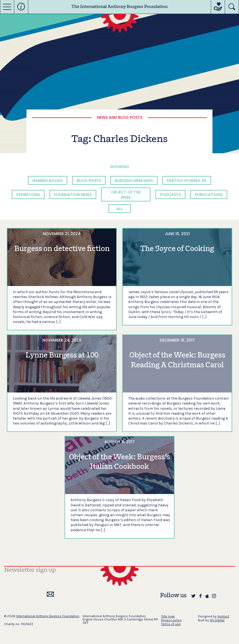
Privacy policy (171, 620)
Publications (209, 195)
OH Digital (217, 620)
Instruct (223, 616)
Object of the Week (126, 195)
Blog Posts (89, 181)
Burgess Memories (134, 181)
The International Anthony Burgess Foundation (119, 7)
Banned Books (48, 181)
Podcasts (170, 195)
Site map (168, 616)
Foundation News (73, 195)
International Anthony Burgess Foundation (48, 616)
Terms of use (171, 624)
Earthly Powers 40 (187, 181)
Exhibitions (28, 195)
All (119, 209)
